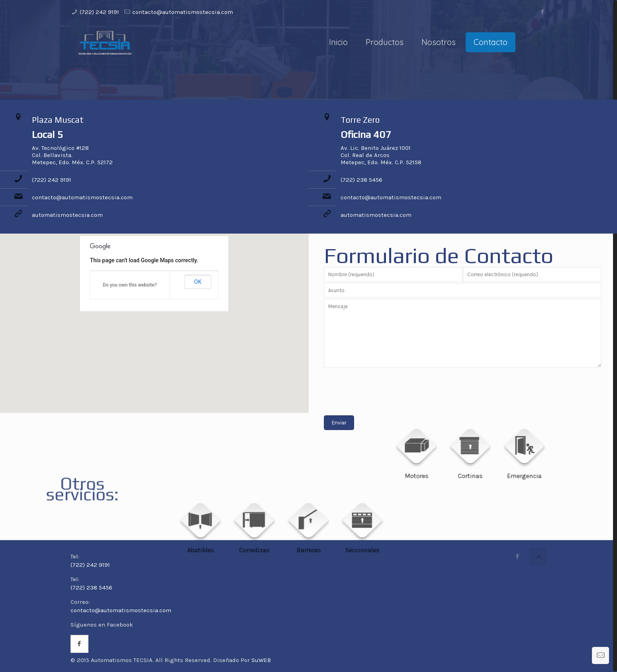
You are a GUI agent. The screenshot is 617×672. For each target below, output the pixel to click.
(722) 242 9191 (99, 12)
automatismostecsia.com (67, 215)
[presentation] (384, 385)
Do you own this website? (130, 285)
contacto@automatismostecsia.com (183, 12)
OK (198, 282)
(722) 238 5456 (361, 180)
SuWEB (261, 660)
